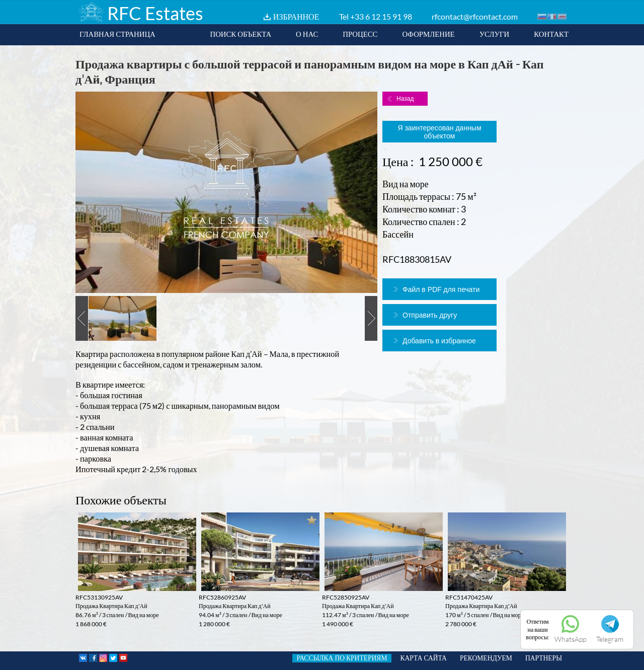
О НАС (307, 34)
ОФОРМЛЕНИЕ (428, 34)
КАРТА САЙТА (424, 658)
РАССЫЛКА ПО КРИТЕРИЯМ (342, 658)
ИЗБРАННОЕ (296, 16)
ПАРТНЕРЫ (544, 658)
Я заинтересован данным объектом (439, 132)
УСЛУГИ (495, 34)
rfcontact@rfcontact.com (475, 16)
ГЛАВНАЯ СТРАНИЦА (117, 34)
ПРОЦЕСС (360, 34)
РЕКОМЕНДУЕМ (486, 658)
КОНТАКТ (551, 34)
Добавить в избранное (439, 341)
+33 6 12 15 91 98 (381, 16)
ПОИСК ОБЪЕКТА (240, 34)
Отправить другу (430, 315)
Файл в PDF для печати (441, 289)
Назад (405, 99)
